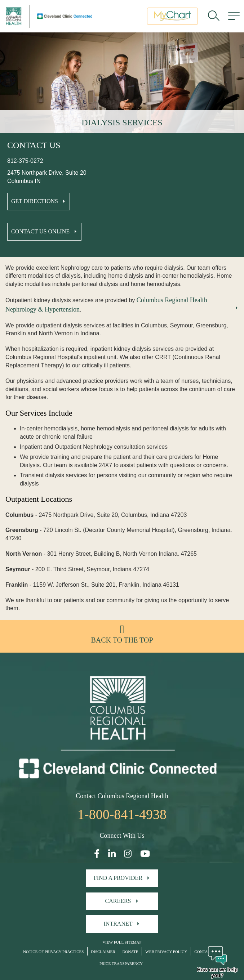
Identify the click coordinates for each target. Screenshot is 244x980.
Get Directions (35, 201)
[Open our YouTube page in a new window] (145, 854)
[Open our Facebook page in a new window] (97, 854)
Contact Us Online (40, 231)
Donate (130, 952)
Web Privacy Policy (166, 952)
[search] (214, 16)
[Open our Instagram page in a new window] (128, 854)
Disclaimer (103, 952)
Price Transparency (121, 963)
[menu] (234, 16)
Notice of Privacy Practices (53, 952)
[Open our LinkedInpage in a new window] (112, 854)
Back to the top (122, 640)
